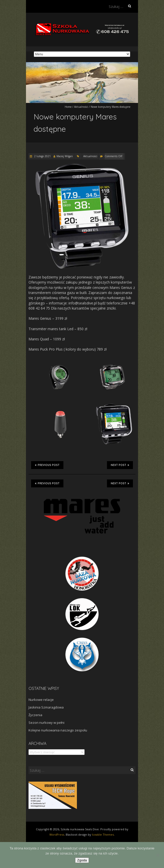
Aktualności (81, 107)
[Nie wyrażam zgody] (158, 855)
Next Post (120, 465)
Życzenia (35, 715)
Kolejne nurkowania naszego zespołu (58, 730)
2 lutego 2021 (42, 156)
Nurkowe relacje (41, 700)
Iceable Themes (103, 834)
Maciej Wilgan (65, 156)
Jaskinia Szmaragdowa (46, 707)
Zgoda (82, 860)
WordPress (57, 834)
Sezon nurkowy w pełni (46, 723)
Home (68, 107)
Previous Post (47, 465)
